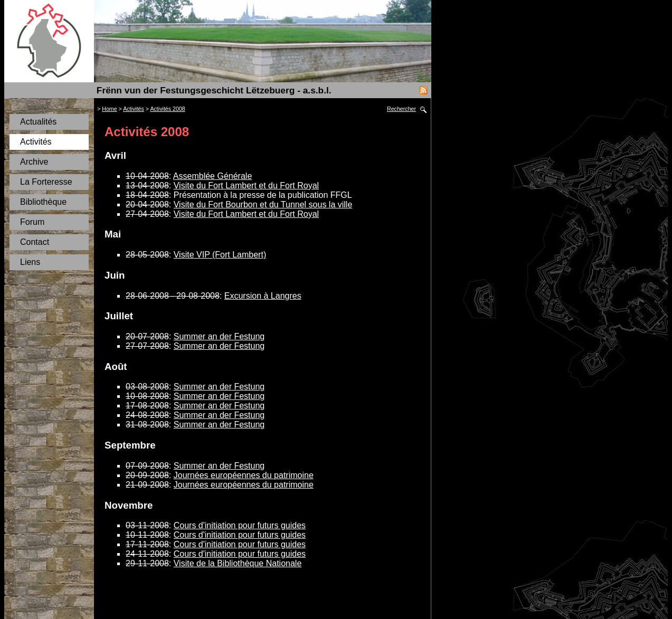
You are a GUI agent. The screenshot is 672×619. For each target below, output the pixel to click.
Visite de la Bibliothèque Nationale (238, 563)
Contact (35, 242)
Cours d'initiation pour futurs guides (240, 525)
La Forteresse (46, 182)
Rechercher (401, 109)
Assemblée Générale (212, 176)
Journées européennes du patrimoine (244, 475)
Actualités (38, 122)
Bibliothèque (43, 202)
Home (109, 109)
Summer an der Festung (219, 336)
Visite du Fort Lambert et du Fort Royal (246, 185)
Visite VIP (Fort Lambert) (220, 255)
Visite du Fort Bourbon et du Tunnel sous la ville (263, 204)
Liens (30, 262)
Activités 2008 (167, 109)
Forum (32, 222)
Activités (36, 142)
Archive (34, 162)
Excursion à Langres (263, 296)
